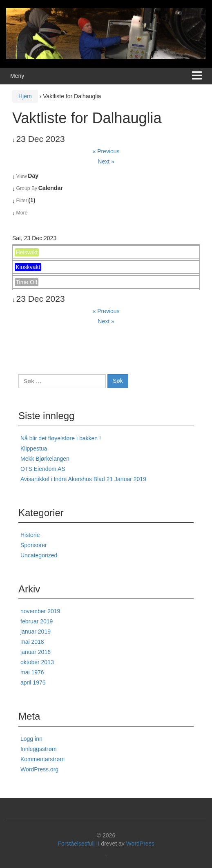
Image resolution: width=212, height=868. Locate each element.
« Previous (106, 151)
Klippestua (34, 448)
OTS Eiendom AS (43, 469)
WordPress (140, 844)
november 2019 (40, 611)
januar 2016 (36, 652)
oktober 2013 (37, 662)
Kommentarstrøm (42, 759)
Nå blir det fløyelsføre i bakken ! (61, 438)
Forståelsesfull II (78, 844)
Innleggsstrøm (39, 749)
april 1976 (33, 682)
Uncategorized (39, 555)
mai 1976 (32, 672)
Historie (30, 535)
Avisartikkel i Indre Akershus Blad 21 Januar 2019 (83, 479)
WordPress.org (39, 769)
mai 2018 (32, 642)
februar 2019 (37, 621)
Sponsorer (34, 545)
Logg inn (31, 739)
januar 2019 (36, 632)
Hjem (25, 96)
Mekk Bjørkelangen (45, 459)
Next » (106, 161)
